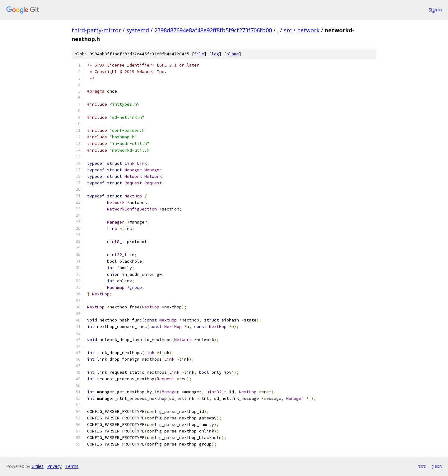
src (288, 30)
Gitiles (37, 466)
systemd (138, 30)
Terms (72, 466)
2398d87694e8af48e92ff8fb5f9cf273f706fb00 (213, 30)
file (199, 54)
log (215, 54)
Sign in (435, 10)
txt (422, 466)
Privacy (54, 466)
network (308, 30)
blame (233, 54)
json (437, 466)
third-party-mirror (96, 30)
